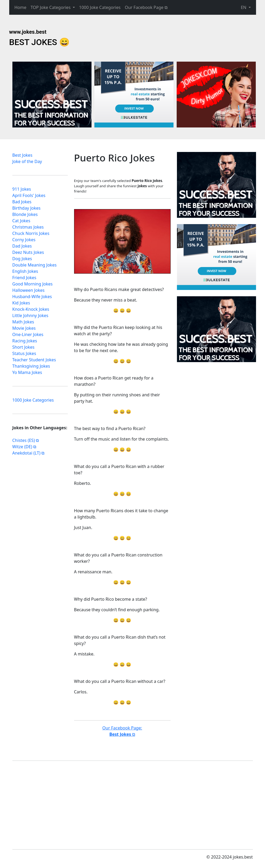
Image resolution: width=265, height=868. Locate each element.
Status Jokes (24, 353)
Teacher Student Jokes (34, 360)
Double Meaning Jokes (35, 265)
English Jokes (25, 271)
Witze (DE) (22, 447)
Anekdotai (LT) (27, 453)
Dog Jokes (22, 259)
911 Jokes (22, 189)
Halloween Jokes (28, 290)
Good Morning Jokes (33, 284)
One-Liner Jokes (28, 334)
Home (21, 7)
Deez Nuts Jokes (28, 252)
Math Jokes (23, 322)
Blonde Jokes (25, 214)
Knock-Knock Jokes (31, 309)
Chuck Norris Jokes (31, 233)
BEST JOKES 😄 (40, 42)
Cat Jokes (21, 221)
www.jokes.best (28, 32)
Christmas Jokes (28, 227)
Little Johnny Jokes (30, 315)
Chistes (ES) (24, 440)
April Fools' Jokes (29, 195)
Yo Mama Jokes (27, 372)
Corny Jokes (24, 240)
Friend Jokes (24, 278)
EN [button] (244, 7)
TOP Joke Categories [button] (51, 7)
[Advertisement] (216, 185)
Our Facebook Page (144, 7)
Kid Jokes (21, 303)
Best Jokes (22, 155)
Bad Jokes (22, 202)
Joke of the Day (27, 161)
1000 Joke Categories (100, 7)
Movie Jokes (24, 328)
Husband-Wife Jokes (32, 297)
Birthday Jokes (27, 208)
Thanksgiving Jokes (31, 366)
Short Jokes (23, 347)
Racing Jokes (25, 341)
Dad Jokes (22, 246)
